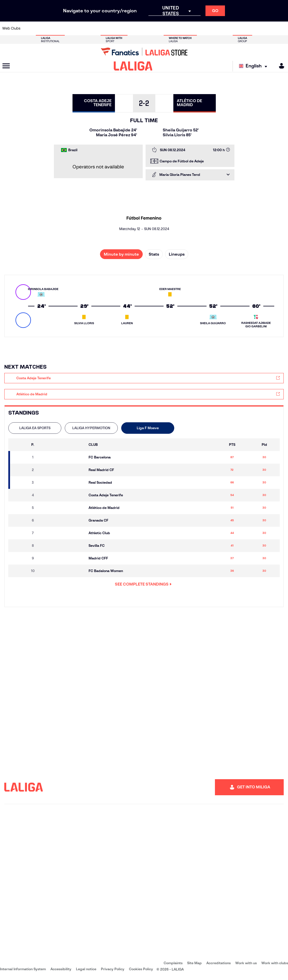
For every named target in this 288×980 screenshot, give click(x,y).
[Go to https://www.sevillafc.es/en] (255, 28)
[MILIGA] (280, 66)
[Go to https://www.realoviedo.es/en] (228, 28)
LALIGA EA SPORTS (35, 428)
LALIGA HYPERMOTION (91, 428)
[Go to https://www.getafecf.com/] (109, 28)
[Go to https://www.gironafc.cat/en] (122, 28)
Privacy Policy (113, 969)
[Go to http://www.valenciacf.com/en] (268, 28)
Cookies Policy (141, 969)
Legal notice (86, 969)
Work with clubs (275, 963)
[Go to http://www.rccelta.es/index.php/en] (162, 28)
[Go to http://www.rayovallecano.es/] (149, 28)
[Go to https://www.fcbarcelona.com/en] (96, 28)
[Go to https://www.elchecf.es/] (82, 28)
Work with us (246, 963)
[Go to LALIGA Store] (144, 52)
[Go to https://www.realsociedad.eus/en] (242, 28)
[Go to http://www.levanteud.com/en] (136, 28)
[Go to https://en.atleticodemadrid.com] (43, 28)
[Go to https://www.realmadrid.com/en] (215, 28)
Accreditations (219, 963)
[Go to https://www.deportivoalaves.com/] (69, 28)
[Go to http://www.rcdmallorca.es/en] (189, 28)
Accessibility (61, 969)
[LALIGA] (133, 66)
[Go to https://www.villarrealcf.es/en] (281, 28)
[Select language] (254, 66)
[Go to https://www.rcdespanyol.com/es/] (175, 28)
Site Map (194, 963)
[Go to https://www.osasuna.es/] (56, 28)
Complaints (173, 963)
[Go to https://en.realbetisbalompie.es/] (202, 28)
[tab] (35, 428)
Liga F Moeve (148, 428)
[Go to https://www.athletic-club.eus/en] (29, 28)
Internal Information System (23, 969)
